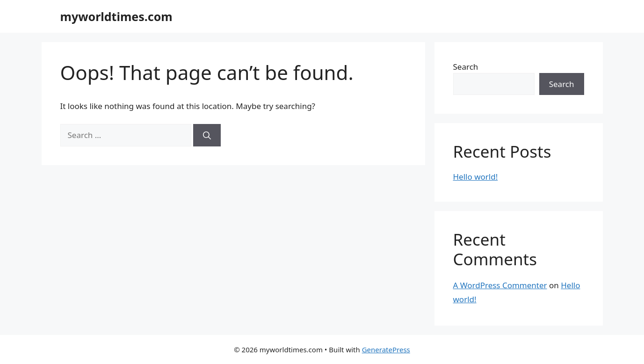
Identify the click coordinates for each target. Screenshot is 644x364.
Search (466, 67)
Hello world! (476, 177)
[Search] (207, 135)
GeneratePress (386, 349)
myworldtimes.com (116, 16)
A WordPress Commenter (500, 285)
